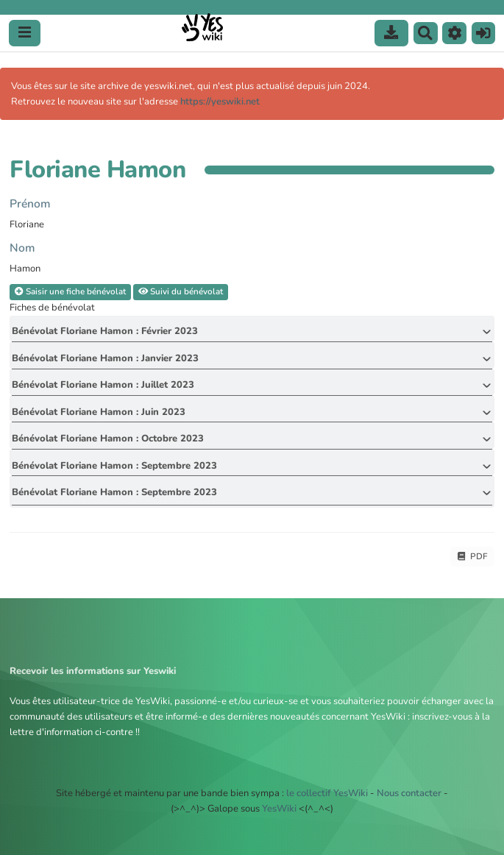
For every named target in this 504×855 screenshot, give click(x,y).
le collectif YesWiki (327, 793)
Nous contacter (409, 793)
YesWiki (279, 809)
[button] (454, 33)
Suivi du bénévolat (181, 291)
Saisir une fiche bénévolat (70, 291)
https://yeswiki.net (220, 102)
